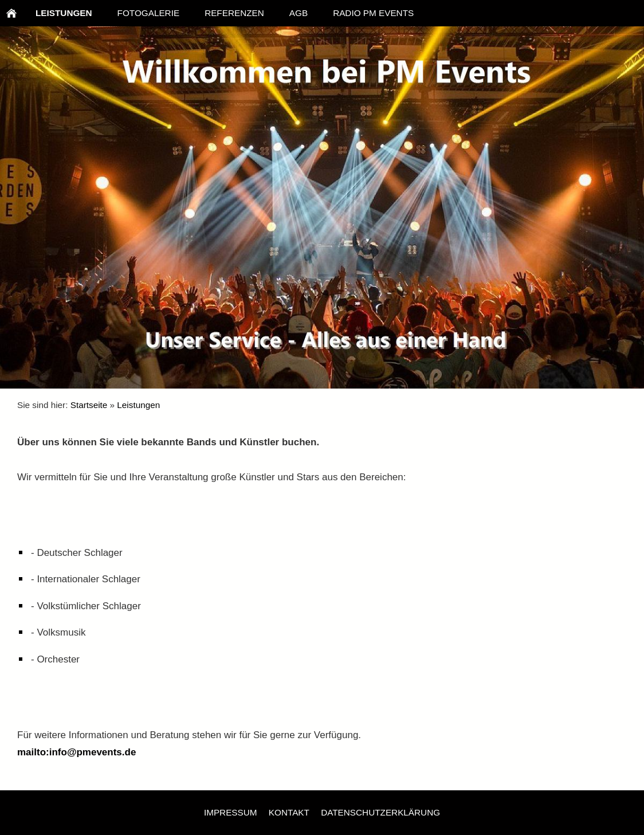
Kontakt (289, 812)
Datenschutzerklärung (380, 812)
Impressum (231, 812)
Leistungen (138, 405)
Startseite (89, 405)
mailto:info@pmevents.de (76, 752)
